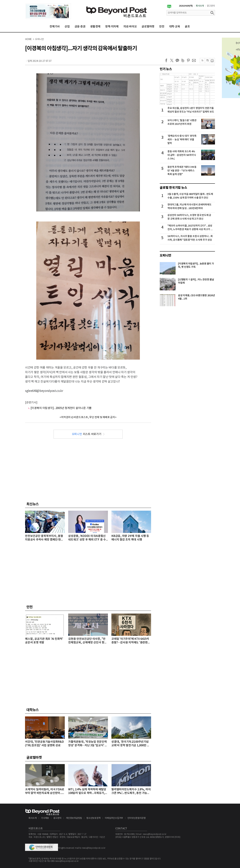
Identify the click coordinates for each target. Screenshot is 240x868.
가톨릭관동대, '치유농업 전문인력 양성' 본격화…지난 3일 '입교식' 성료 (88, 744)
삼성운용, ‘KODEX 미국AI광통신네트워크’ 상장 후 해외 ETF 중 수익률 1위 (87, 538)
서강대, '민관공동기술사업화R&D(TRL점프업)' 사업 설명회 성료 (44, 744)
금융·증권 (80, 27)
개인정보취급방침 (74, 818)
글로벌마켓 (148, 27)
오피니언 (165, 255)
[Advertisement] (88, 470)
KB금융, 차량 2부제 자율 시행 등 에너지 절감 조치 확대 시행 (130, 538)
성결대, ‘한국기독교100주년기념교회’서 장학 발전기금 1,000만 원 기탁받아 (130, 744)
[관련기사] (31, 403)
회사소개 (200, 6)
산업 (67, 27)
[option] (48, 11)
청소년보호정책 (93, 818)
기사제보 (45, 818)
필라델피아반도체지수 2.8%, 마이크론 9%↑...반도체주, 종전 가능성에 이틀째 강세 (131, 791)
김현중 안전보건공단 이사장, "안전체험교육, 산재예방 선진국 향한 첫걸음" (88, 641)
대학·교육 (175, 27)
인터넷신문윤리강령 (137, 818)
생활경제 (95, 27)
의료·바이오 (130, 27)
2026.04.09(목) (186, 6)
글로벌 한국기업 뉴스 (173, 188)
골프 (187, 27)
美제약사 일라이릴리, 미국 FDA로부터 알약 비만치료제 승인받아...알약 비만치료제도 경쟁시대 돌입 (45, 791)
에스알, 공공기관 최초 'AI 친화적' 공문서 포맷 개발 (44, 641)
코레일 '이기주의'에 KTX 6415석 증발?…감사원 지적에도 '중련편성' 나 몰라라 (131, 641)
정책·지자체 (112, 27)
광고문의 (211, 6)
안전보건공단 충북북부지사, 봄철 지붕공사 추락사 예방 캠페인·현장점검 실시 (44, 538)
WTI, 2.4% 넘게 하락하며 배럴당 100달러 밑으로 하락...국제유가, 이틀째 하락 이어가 (87, 791)
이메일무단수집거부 (114, 818)
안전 (162, 27)
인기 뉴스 (166, 69)
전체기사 (55, 27)
